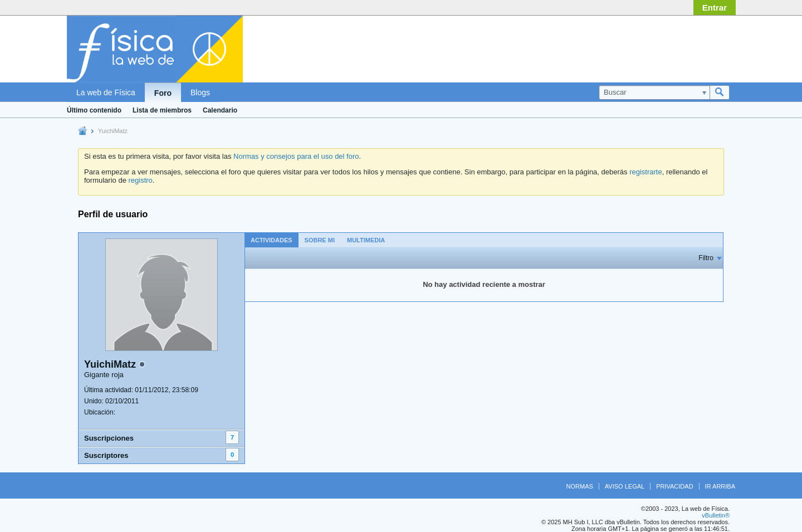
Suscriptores (106, 455)
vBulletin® (716, 515)
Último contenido (94, 110)
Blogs (200, 92)
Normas (580, 486)
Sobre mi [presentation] (320, 240)
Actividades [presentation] (272, 240)
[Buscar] (654, 92)
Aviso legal (625, 486)
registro (140, 180)
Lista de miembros (162, 110)
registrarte (646, 172)
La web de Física (106, 92)
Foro (163, 93)
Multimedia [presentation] (366, 240)
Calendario (220, 110)
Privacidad (674, 486)
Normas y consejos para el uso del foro (296, 156)
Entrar (715, 8)
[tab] (272, 240)
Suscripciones (109, 438)
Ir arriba (720, 486)
